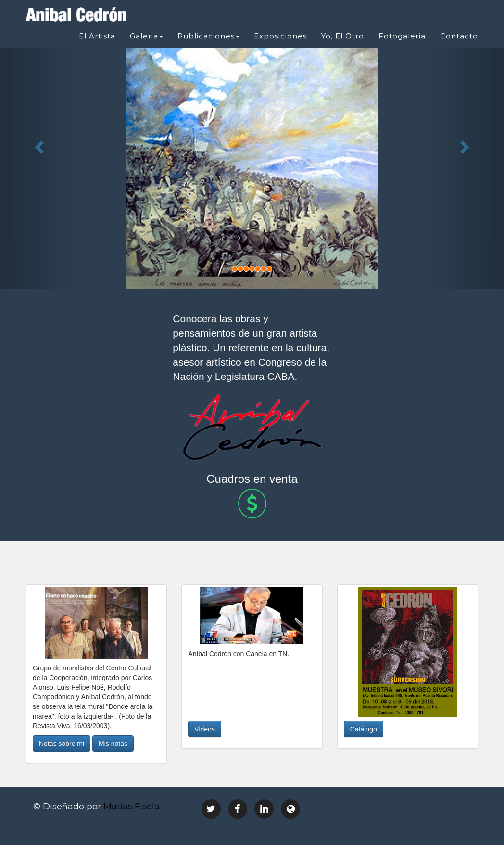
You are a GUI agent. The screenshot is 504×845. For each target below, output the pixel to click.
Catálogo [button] (364, 729)
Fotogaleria (402, 36)
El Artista (97, 36)
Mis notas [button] (113, 744)
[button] (38, 144)
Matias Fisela (132, 807)
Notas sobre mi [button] (62, 744)
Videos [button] (205, 729)
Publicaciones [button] (208, 36)
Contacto (459, 36)
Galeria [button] (146, 36)
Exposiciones (280, 36)
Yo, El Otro (343, 36)
